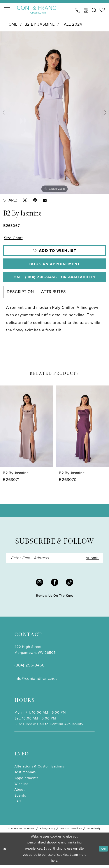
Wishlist (21, 787)
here (54, 864)
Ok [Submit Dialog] (103, 851)
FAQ (18, 804)
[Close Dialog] (5, 852)
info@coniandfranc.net (36, 681)
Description (20, 294)
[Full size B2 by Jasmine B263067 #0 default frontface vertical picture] (54, 113)
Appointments (26, 781)
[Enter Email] (55, 561)
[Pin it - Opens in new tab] (35, 200)
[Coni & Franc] (37, 10)
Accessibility (94, 831)
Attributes (54, 294)
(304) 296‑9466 (29, 668)
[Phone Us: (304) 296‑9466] (78, 10)
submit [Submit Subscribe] (92, 561)
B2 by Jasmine (40, 24)
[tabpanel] (54, 113)
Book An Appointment (55, 265)
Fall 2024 (72, 24)
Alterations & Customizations (39, 769)
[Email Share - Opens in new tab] (45, 200)
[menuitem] (7, 10)
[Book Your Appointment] (86, 10)
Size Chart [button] (14, 238)
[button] (7, 10)
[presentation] (27, 429)
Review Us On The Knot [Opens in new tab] (55, 598)
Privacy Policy (47, 831)
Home (12, 24)
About (20, 793)
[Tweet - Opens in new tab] (25, 200)
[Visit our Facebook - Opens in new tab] (55, 585)
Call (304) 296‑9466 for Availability (55, 279)
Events (20, 798)
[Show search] (94, 10)
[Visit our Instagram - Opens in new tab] (40, 585)
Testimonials (25, 775)
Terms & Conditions (71, 831)
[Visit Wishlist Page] (102, 10)
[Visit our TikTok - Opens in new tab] (69, 585)
